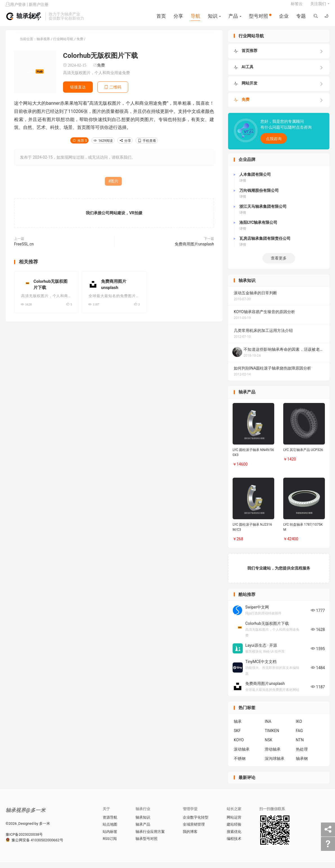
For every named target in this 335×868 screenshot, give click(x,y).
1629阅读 (103, 147)
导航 (195, 20)
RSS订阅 (110, 845)
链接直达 (78, 93)
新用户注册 (39, 8)
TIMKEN (272, 736)
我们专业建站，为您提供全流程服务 (279, 574)
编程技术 (234, 845)
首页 (161, 20)
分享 (178, 20)
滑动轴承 (273, 755)
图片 (114, 187)
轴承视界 (24, 20)
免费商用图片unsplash (195, 250)
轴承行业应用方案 (150, 837)
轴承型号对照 (147, 845)
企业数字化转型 (196, 823)
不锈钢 (240, 764)
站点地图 (110, 830)
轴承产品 (143, 830)
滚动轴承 (242, 755)
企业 (283, 20)
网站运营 (234, 823)
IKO (299, 727)
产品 (233, 20)
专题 (300, 20)
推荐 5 (79, 147)
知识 (212, 20)
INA (268, 727)
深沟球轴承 (275, 764)
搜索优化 (234, 837)
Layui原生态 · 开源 (261, 651)
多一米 (45, 829)
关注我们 (318, 7)
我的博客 (190, 837)
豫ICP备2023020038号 (24, 840)
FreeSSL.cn (24, 250)
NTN (300, 746)
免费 (80, 45)
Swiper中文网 (257, 613)
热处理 (302, 755)
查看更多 (279, 264)
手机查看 (147, 147)
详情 (243, 186)
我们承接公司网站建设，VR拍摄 (114, 219)
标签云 (297, 7)
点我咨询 (274, 145)
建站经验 (234, 830)
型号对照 (260, 20)
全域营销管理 (194, 830)
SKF (237, 736)
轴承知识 (143, 823)
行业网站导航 (63, 45)
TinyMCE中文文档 (261, 667)
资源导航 (110, 823)
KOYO (239, 746)
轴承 (238, 727)
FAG (299, 736)
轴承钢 (302, 764)
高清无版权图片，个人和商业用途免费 (96, 78)
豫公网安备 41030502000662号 (34, 846)
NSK (268, 746)
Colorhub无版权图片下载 (267, 629)
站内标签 (110, 837)
